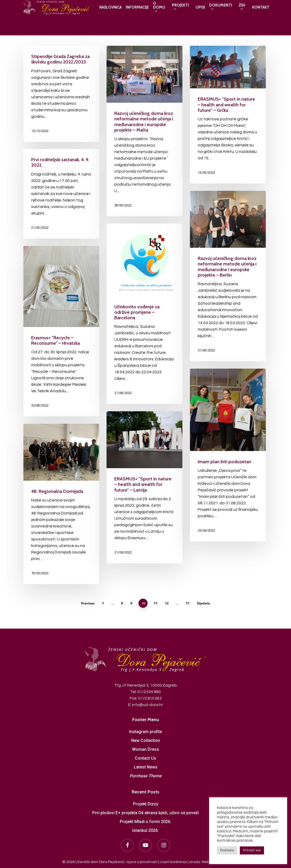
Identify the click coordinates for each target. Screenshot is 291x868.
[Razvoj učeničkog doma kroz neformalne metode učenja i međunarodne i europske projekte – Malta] (144, 131)
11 (156, 603)
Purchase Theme (146, 775)
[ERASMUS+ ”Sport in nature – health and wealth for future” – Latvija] (144, 487)
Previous (88, 603)
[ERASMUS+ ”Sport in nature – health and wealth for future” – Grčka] (228, 115)
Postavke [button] (227, 850)
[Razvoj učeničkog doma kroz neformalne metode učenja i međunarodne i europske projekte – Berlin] (228, 276)
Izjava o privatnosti (142, 861)
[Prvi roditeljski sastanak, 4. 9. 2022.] (61, 194)
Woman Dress (145, 749)
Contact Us (145, 757)
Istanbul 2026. (145, 830)
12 (167, 603)
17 (188, 603)
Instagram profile (145, 731)
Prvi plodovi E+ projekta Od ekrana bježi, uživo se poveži (145, 812)
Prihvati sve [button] (252, 850)
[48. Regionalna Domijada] (61, 504)
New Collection (146, 740)
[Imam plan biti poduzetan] (228, 455)
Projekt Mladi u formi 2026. (145, 821)
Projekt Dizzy (146, 803)
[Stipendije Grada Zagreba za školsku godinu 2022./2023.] (61, 94)
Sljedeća (203, 603)
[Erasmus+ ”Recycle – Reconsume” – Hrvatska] (61, 331)
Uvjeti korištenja (173, 861)
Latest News (146, 766)
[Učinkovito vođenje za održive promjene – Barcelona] (144, 314)
